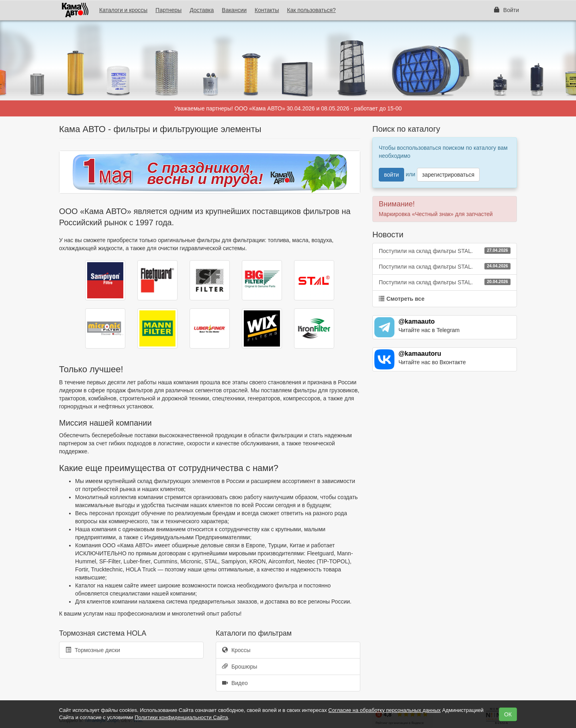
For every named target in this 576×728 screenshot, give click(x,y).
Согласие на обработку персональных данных (384, 710)
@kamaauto (417, 321)
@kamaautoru (420, 354)
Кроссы (236, 650)
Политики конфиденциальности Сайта (181, 717)
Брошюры (240, 667)
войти (391, 175)
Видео (235, 683)
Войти (507, 10)
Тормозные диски (93, 650)
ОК (508, 714)
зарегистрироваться (448, 175)
